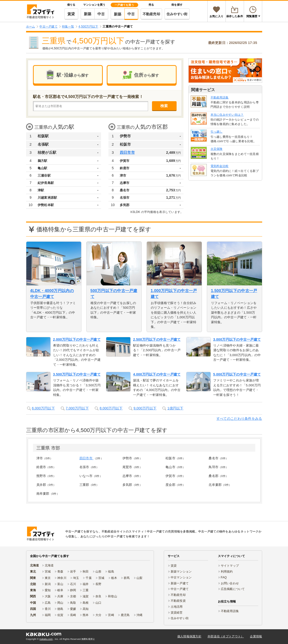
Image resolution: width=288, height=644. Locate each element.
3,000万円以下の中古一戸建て (237, 339)
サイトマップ (230, 566)
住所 (146, 75)
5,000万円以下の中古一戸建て (237, 374)
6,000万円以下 (44, 408)
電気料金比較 (220, 166)
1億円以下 (175, 408)
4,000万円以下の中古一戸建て (157, 374)
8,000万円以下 (111, 408)
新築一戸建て (180, 583)
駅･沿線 (73, 75)
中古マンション (181, 577)
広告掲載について (233, 589)
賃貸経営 (177, 613)
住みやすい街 (177, 14)
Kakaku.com (46, 639)
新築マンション (181, 572)
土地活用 (177, 607)
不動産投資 (178, 601)
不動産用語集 (220, 98)
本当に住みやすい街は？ (227, 115)
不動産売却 (151, 14)
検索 (164, 106)
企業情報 (256, 636)
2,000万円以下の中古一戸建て (77, 339)
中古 (101, 14)
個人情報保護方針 (189, 636)
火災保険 (217, 149)
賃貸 (71, 14)
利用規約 (227, 572)
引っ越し (217, 132)
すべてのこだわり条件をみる (239, 419)
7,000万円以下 (77, 408)
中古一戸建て (180, 589)
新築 (88, 14)
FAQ (224, 577)
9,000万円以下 (145, 408)
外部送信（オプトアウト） (226, 636)
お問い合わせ (230, 583)
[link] (225, 70)
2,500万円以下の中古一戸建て (157, 339)
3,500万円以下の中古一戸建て (77, 374)
